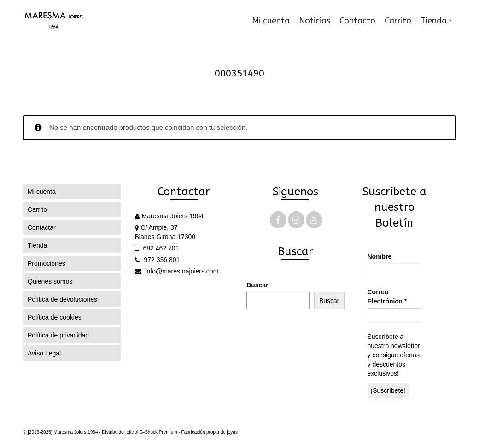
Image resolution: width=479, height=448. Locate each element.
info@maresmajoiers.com (177, 271)
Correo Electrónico (387, 297)
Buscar (257, 285)
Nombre (380, 256)
